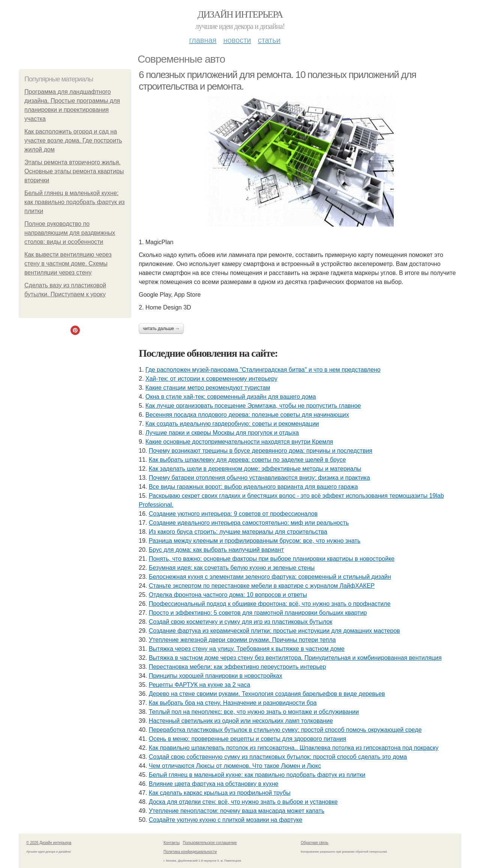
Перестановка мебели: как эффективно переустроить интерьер (238, 667)
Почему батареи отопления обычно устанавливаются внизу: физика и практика (259, 478)
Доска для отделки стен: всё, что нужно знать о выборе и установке (243, 802)
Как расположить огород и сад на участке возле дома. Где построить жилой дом (73, 140)
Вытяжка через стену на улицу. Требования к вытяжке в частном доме (247, 649)
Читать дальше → (161, 329)
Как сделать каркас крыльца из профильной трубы (220, 793)
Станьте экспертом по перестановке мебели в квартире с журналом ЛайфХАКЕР (262, 586)
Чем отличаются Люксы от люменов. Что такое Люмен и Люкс (235, 766)
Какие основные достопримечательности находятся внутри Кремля (239, 442)
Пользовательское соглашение (210, 843)
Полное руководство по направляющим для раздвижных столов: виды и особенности (70, 233)
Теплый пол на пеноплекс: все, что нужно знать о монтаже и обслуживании (254, 712)
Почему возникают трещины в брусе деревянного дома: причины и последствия (261, 451)
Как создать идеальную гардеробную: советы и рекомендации (232, 424)
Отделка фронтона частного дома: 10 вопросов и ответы (228, 595)
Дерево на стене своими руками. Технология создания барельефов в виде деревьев (267, 694)
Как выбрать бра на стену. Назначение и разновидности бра (233, 703)
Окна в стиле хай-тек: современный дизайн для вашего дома (231, 397)
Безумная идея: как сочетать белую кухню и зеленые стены (232, 568)
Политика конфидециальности (190, 852)
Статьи (269, 40)
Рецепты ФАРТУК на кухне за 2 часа (200, 685)
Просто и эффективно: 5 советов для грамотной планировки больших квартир (258, 613)
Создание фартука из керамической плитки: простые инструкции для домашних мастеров (274, 631)
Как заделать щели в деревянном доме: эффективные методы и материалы (255, 469)
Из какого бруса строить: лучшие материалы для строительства (238, 532)
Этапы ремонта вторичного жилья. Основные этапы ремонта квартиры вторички (74, 171)
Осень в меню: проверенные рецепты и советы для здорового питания (248, 739)
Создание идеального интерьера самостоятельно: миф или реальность (249, 523)
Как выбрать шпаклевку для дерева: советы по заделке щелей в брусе (247, 460)
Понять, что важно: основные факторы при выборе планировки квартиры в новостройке (272, 559)
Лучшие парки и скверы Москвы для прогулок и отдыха (222, 433)
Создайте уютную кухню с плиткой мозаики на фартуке (226, 820)
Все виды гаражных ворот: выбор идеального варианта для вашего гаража (253, 487)
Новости (237, 40)
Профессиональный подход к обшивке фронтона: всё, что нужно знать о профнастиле (270, 604)
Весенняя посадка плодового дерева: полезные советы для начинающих (247, 415)
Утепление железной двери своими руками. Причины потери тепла (242, 640)
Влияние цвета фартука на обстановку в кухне (214, 784)
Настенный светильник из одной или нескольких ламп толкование (241, 721)
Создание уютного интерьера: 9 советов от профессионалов (233, 514)
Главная (203, 40)
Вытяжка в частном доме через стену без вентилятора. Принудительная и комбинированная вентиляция (295, 658)
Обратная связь (315, 843)
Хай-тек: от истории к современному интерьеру (211, 379)
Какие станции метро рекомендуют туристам (208, 388)
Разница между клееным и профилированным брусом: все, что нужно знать (255, 541)
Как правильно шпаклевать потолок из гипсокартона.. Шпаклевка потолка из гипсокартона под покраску (294, 748)
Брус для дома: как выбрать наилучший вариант (216, 550)
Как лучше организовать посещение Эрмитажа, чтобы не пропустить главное (253, 406)
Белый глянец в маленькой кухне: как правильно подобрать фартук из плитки (74, 202)
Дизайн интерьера (240, 14)
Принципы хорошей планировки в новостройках (216, 676)
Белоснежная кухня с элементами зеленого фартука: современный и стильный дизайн (270, 577)
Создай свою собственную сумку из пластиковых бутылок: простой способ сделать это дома (278, 757)
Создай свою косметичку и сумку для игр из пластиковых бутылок (241, 622)
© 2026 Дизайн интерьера (49, 843)
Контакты (172, 843)
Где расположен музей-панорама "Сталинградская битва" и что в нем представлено (263, 370)
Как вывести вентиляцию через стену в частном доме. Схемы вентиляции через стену (68, 264)
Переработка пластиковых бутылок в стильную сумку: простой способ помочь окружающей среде (285, 730)
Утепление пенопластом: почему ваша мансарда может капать (237, 811)
